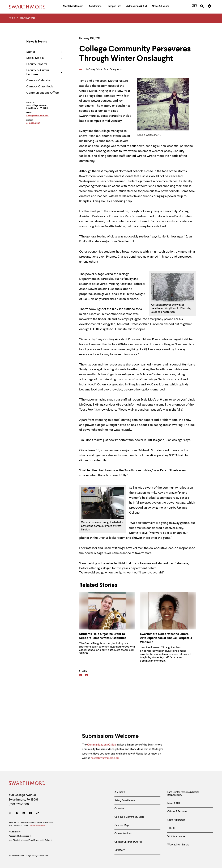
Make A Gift (174, 803)
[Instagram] (11, 814)
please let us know (37, 826)
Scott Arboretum (176, 820)
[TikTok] (38, 814)
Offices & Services (177, 812)
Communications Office (43, 93)
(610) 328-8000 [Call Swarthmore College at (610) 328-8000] (19, 804)
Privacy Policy (16, 832)
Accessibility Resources (20, 836)
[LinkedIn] (24, 814)
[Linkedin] (86, 676)
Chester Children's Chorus (128, 842)
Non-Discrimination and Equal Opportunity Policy (31, 840)
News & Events (37, 42)
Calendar (119, 809)
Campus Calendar (39, 80)
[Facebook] (81, 676)
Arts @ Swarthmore (125, 801)
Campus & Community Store (129, 817)
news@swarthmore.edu (105, 761)
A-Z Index (120, 792)
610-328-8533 (33, 124)
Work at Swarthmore (178, 845)
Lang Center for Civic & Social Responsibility (183, 794)
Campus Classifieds (40, 87)
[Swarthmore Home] (27, 784)
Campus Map (122, 825)
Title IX (171, 828)
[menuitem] (73, 7)
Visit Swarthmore (176, 837)
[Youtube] (31, 814)
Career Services (123, 834)
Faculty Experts (37, 64)
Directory (120, 850)
